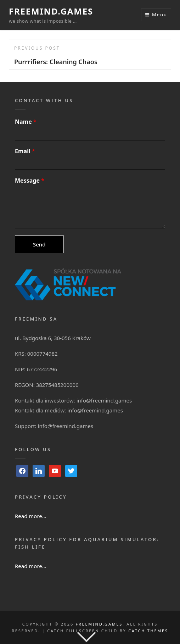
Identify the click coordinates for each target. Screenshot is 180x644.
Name (26, 122)
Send (39, 244)
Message (30, 181)
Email (25, 151)
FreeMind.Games (51, 11)
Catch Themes (148, 631)
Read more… (31, 516)
